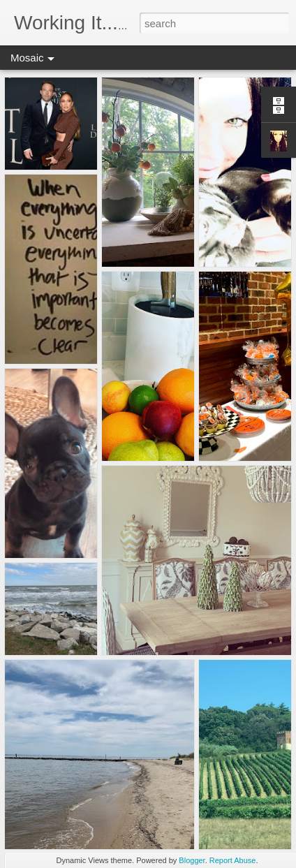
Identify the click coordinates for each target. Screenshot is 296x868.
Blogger (192, 860)
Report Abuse (233, 860)
